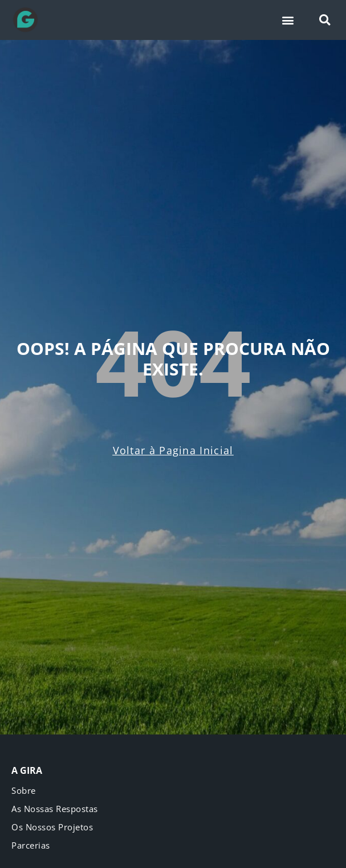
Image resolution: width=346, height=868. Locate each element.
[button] (288, 20)
